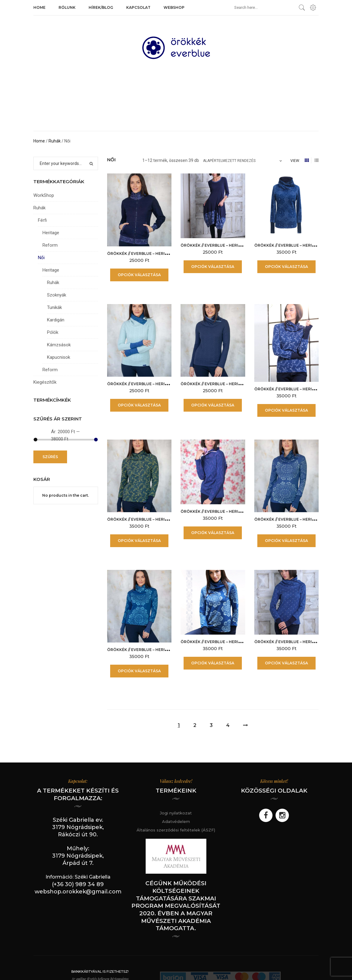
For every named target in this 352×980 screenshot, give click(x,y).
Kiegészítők (45, 382)
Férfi (42, 220)
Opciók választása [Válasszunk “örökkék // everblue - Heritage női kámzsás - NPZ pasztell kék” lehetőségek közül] (286, 541)
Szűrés (50, 457)
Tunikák (54, 307)
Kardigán (56, 320)
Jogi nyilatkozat (176, 813)
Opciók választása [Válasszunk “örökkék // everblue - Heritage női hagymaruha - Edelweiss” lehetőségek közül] (213, 267)
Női (41, 258)
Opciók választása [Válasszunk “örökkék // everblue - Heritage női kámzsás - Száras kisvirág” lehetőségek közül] (286, 663)
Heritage (51, 233)
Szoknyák (57, 295)
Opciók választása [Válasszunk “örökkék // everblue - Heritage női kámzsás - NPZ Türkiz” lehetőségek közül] (139, 671)
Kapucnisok (59, 357)
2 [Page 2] (195, 725)
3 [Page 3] (211, 725)
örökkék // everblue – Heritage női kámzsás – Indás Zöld (170, 519)
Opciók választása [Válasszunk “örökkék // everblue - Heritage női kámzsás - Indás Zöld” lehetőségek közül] (139, 541)
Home (39, 141)
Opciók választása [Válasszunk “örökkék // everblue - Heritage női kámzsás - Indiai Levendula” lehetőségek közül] (213, 533)
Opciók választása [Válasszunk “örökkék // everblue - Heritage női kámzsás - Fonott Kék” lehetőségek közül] (213, 405)
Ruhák (55, 141)
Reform (50, 245)
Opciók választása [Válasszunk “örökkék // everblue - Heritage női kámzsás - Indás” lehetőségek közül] (286, 410)
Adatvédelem (176, 821)
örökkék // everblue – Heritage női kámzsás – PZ (234, 642)
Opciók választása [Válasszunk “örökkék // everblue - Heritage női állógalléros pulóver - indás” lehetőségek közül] (139, 275)
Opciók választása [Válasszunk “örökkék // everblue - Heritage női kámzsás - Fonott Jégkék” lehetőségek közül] (139, 405)
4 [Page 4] (228, 725)
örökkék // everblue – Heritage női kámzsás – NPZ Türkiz (170, 650)
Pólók (53, 332)
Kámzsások (59, 345)
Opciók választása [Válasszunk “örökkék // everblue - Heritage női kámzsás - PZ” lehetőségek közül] (213, 663)
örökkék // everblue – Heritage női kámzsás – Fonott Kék (244, 384)
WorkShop (44, 195)
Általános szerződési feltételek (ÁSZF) (176, 830)
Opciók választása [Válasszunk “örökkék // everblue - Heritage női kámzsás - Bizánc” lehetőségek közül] (286, 267)
